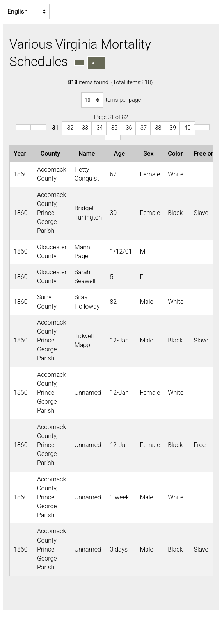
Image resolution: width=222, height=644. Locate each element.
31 (55, 128)
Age (121, 153)
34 (99, 128)
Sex (150, 153)
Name (88, 153)
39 (173, 128)
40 (188, 128)
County (52, 153)
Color (177, 153)
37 (144, 128)
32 (70, 128)
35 (114, 128)
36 (129, 128)
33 (85, 128)
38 (158, 128)
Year (21, 153)
